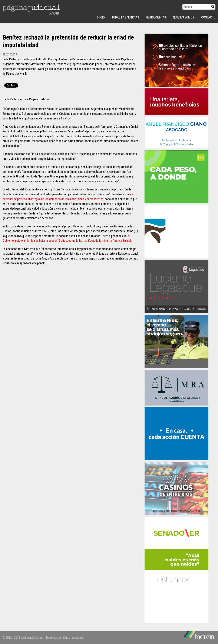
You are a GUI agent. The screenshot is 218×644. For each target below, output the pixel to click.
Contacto (208, 17)
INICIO (101, 17)
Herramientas (156, 17)
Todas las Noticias (125, 17)
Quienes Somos (184, 17)
